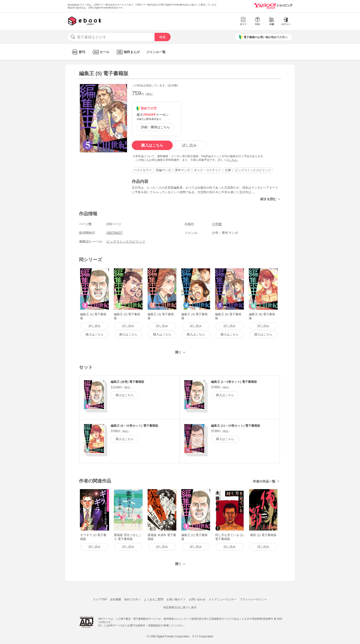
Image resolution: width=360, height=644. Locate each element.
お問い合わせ (197, 599)
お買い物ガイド (176, 599)
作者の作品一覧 (264, 481)
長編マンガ (163, 170)
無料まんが (128, 52)
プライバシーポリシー (253, 599)
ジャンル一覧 (156, 52)
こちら (233, 160)
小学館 (217, 224)
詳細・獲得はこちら (155, 127)
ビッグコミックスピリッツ (253, 170)
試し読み (189, 145)
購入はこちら (152, 145)
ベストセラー (143, 170)
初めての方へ (132, 599)
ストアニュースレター (222, 599)
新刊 (78, 52)
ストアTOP (100, 599)
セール (100, 52)
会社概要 (116, 599)
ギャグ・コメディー (207, 170)
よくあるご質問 (154, 599)
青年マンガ (182, 170)
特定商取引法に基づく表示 (180, 607)
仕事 (228, 170)
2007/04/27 (115, 233)
